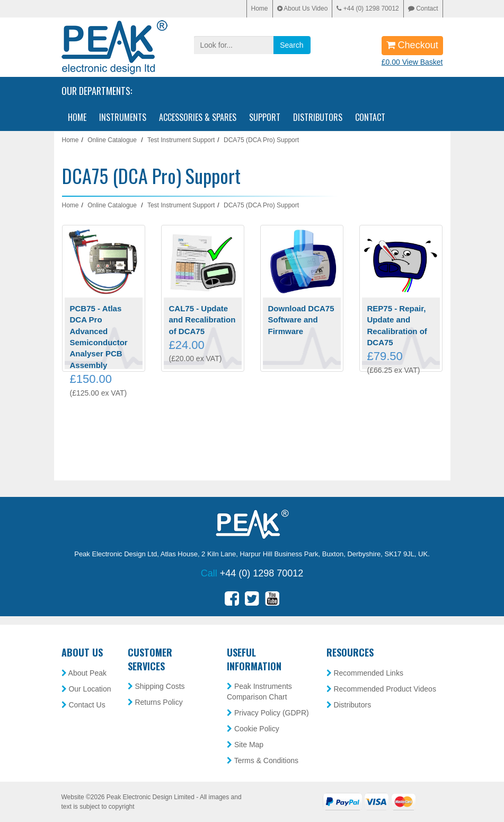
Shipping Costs (156, 686)
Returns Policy (155, 702)
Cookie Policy (253, 729)
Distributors (318, 117)
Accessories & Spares (198, 117)
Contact (423, 8)
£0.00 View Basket (412, 62)
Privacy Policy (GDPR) (268, 713)
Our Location (86, 689)
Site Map (245, 745)
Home (260, 8)
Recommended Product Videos (381, 689)
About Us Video (303, 8)
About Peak (84, 673)
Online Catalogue (112, 140)
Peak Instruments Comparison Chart (259, 692)
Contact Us (83, 705)
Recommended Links (365, 673)
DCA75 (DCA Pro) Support (261, 140)
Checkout (412, 45)
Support (265, 117)
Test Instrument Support (181, 140)
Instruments (123, 117)
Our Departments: (97, 91)
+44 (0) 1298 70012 (368, 8)
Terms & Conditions (263, 760)
